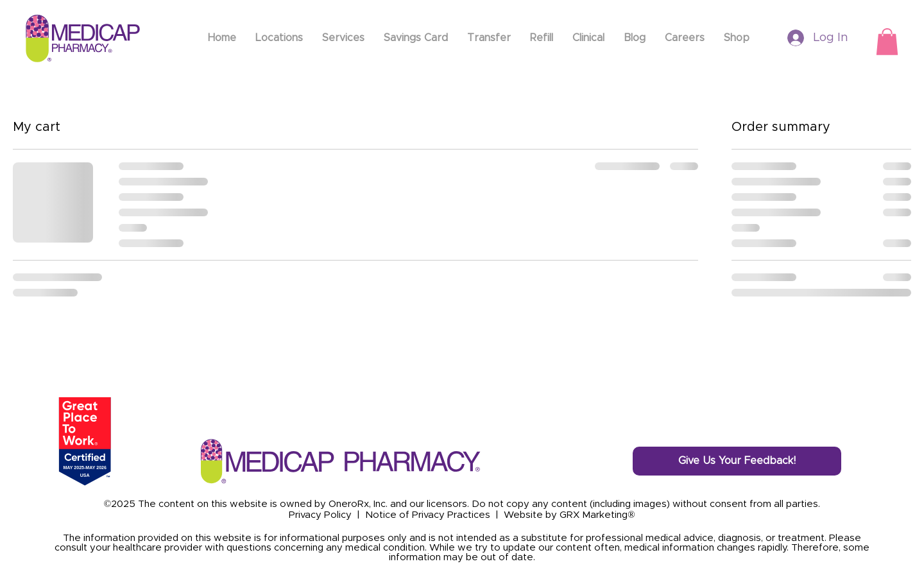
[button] (887, 42)
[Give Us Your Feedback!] (737, 461)
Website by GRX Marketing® (569, 515)
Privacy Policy (320, 515)
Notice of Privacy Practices (428, 515)
